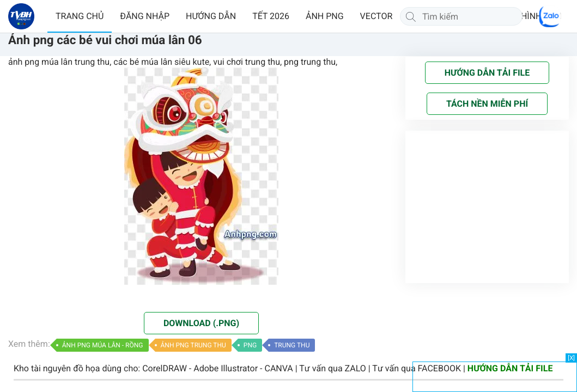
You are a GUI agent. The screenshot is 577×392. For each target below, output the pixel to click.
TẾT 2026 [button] (271, 16)
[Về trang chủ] (21, 16)
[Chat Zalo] (550, 16)
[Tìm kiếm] (411, 16)
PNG (250, 345)
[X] (571, 358)
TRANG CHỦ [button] (80, 16)
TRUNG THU (292, 345)
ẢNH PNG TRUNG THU (193, 345)
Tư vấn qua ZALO (333, 368)
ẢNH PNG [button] (325, 16)
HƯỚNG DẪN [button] (211, 16)
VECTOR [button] (376, 16)
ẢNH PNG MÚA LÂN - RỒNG (103, 345)
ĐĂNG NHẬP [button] (145, 16)
